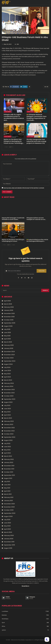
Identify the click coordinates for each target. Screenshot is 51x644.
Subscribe (41, 271)
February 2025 (9, 345)
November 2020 (9, 507)
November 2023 (9, 393)
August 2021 (8, 478)
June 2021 (7, 485)
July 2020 (7, 520)
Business (4, 615)
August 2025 (8, 326)
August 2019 (8, 548)
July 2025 (7, 329)
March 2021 (8, 494)
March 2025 (8, 342)
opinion (4, 630)
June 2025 (7, 333)
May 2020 (7, 526)
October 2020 (9, 510)
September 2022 (10, 437)
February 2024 (9, 383)
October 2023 (9, 396)
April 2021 (7, 491)
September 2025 (10, 323)
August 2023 (8, 402)
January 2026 (9, 310)
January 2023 (9, 424)
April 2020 (7, 529)
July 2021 (7, 482)
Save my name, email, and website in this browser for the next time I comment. (24, 188)
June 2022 (7, 447)
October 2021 (9, 472)
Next (11, 147)
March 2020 (8, 532)
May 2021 (7, 488)
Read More (25, 586)
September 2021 (9, 475)
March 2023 (8, 418)
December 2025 (9, 313)
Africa (3, 626)
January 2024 (9, 386)
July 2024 (7, 367)
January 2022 (9, 462)
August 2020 (8, 516)
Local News (8, 112)
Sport (3, 623)
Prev (6, 147)
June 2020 (7, 523)
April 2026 (7, 301)
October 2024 (9, 358)
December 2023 (9, 390)
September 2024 (10, 361)
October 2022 (9, 434)
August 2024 (8, 364)
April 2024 (7, 377)
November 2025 (9, 317)
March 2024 (8, 380)
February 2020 (9, 535)
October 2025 (9, 320)
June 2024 (7, 371)
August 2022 (8, 440)
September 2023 (10, 399)
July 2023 (7, 405)
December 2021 (9, 466)
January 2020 (9, 539)
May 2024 (7, 374)
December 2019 (9, 542)
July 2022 (7, 444)
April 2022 (7, 453)
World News (5, 619)
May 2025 (7, 336)
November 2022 (9, 431)
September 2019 (9, 545)
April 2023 (7, 415)
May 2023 (7, 412)
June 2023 (7, 409)
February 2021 (9, 497)
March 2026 (8, 304)
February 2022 (9, 459)
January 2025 (9, 348)
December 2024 (9, 352)
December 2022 (9, 428)
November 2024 (9, 355)
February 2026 (9, 307)
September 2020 (10, 513)
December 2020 (9, 504)
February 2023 (9, 421)
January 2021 (8, 501)
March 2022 (8, 456)
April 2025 (7, 339)
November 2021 (9, 469)
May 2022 (7, 450)
